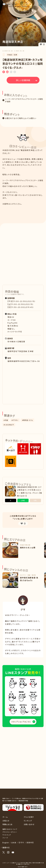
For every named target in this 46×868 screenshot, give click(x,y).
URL (35, 500)
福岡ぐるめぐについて (10, 829)
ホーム (5, 817)
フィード (5, 838)
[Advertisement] (23, 212)
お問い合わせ (29, 824)
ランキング (28, 821)
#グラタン (15, 420)
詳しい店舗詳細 (23, 80)
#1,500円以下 (9, 425)
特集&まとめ (7, 824)
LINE (23, 500)
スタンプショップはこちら (21, 722)
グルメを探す (29, 817)
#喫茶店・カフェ (28, 420)
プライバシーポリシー (10, 832)
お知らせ (6, 821)
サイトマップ (7, 835)
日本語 (14, 843)
